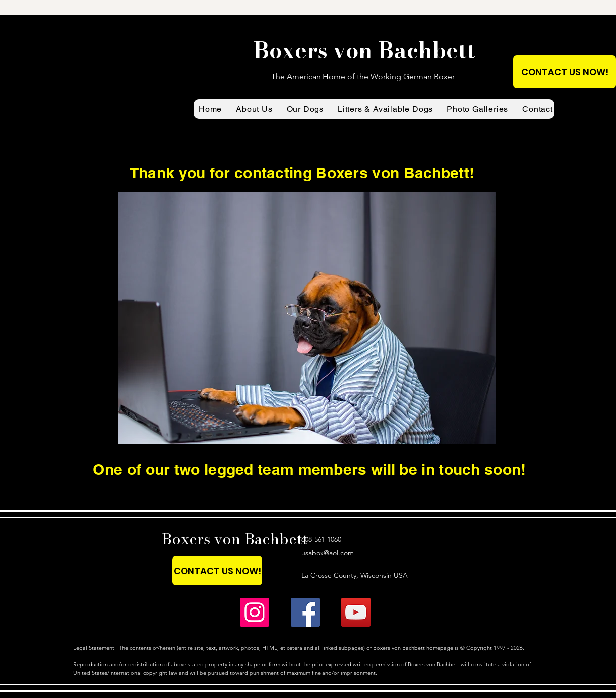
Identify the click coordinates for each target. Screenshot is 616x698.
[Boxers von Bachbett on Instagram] (255, 612)
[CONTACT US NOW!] (565, 72)
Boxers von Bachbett (235, 539)
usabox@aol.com (328, 553)
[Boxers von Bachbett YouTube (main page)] (356, 612)
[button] (254, 109)
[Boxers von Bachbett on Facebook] (305, 612)
